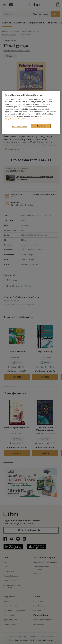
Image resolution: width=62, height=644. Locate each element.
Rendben (41, 126)
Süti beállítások (20, 127)
